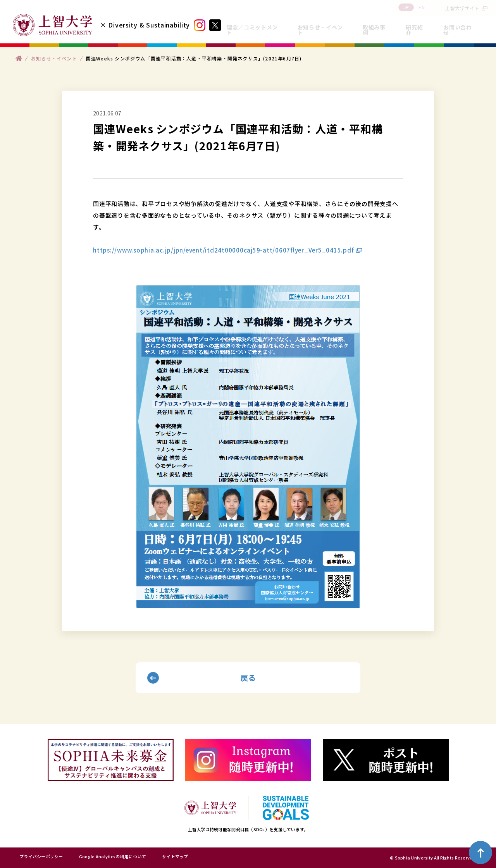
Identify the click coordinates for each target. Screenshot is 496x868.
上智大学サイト (462, 8)
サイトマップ (175, 857)
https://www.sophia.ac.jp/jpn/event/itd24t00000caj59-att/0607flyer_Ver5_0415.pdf (223, 250)
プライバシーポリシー (41, 857)
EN (422, 7)
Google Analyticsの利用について (113, 857)
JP (406, 7)
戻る (248, 678)
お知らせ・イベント (320, 30)
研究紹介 (414, 30)
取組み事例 (374, 30)
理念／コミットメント (252, 30)
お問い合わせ (457, 30)
